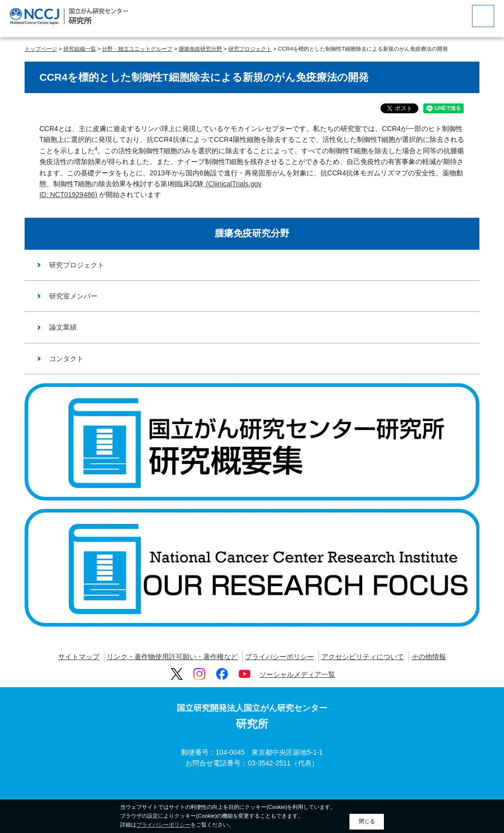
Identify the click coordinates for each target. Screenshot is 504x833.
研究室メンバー (73, 296)
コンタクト (66, 359)
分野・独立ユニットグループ (137, 49)
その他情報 (429, 657)
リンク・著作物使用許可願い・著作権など (172, 657)
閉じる (367, 821)
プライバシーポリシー (280, 657)
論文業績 (63, 327)
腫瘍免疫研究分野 (200, 49)
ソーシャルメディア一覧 (297, 674)
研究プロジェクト (250, 49)
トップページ (41, 49)
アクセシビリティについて (363, 657)
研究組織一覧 (80, 49)
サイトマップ (79, 657)
